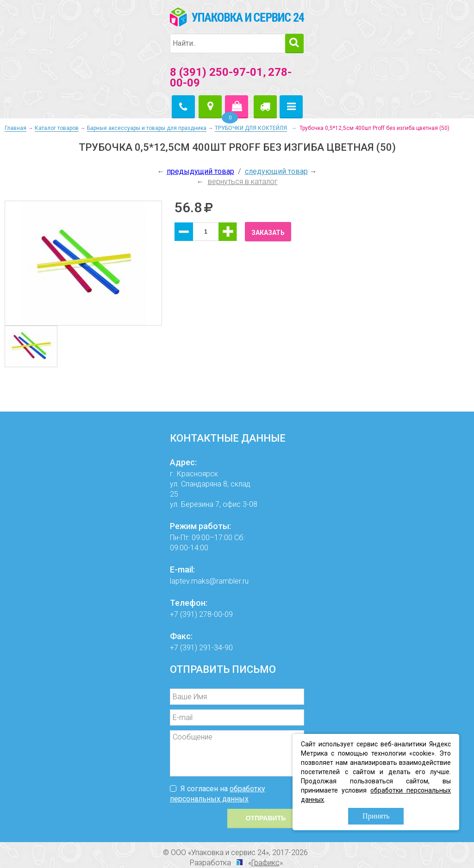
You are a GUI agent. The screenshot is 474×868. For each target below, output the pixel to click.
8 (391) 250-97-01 (216, 72)
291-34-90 (216, 648)
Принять (376, 816)
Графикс (265, 863)
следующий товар (276, 171)
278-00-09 (216, 614)
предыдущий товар (200, 171)
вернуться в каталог (243, 182)
